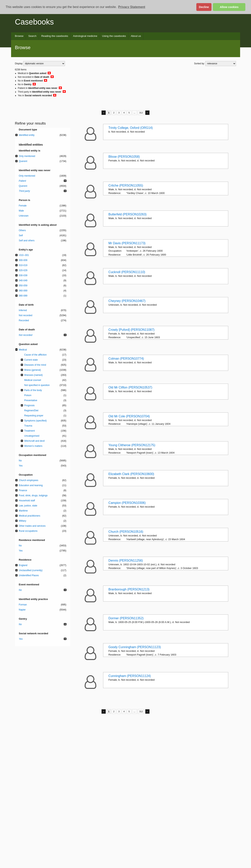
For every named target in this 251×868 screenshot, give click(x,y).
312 (141, 113)
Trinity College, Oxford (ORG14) (131, 128)
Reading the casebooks (55, 36)
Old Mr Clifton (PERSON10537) (130, 387)
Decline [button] (204, 7)
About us (136, 36)
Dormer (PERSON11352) (126, 618)
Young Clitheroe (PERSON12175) (132, 445)
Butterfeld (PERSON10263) (127, 214)
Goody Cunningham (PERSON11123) (135, 647)
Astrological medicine (85, 36)
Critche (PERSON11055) (126, 185)
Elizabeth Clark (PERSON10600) (131, 474)
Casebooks (34, 22)
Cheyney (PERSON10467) (127, 301)
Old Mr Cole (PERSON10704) (129, 416)
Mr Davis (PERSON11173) (127, 243)
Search (32, 36)
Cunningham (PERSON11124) (130, 676)
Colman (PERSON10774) (126, 359)
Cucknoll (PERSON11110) (127, 272)
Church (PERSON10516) (126, 532)
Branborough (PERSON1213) (129, 589)
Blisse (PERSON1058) (124, 157)
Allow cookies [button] (229, 7)
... (135, 113)
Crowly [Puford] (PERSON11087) (131, 330)
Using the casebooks (114, 36)
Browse (19, 36)
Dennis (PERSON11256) (126, 561)
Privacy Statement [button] (132, 7)
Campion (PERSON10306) (127, 503)
